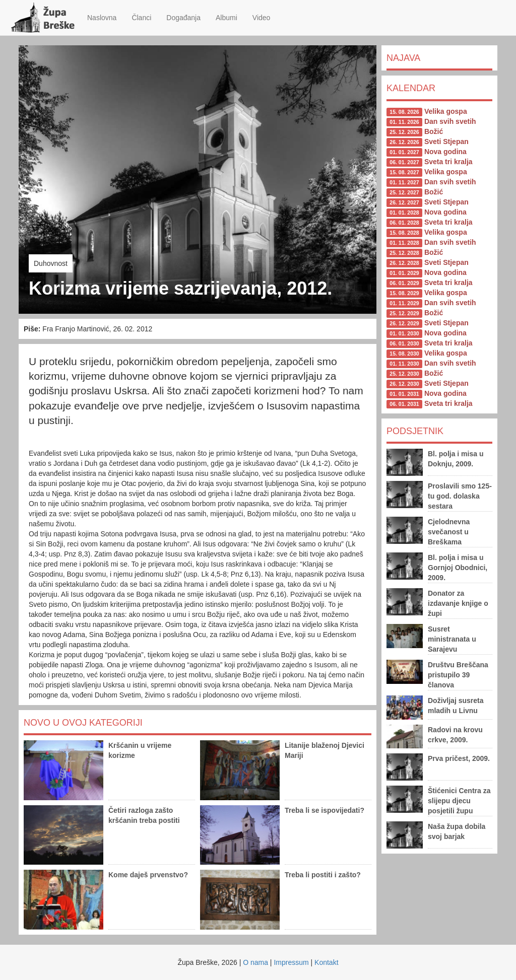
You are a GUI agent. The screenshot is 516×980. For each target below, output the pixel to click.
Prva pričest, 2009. (459, 758)
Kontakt (326, 962)
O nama (255, 962)
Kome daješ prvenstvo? (148, 875)
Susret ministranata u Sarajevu (452, 639)
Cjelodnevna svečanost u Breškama (449, 532)
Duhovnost (51, 263)
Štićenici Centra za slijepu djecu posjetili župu (459, 801)
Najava (403, 58)
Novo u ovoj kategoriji (83, 723)
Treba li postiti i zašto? (323, 875)
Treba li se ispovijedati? (325, 810)
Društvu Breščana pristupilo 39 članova (458, 675)
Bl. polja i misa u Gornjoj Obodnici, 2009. (458, 568)
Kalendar (411, 88)
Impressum (291, 962)
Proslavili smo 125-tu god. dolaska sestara (460, 496)
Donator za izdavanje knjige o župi (458, 603)
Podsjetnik (415, 431)
